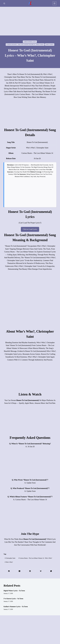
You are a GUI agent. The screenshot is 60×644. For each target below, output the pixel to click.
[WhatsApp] (51, 571)
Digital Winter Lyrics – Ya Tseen (14, 591)
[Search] (4, 3)
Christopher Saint (30, 42)
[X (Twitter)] (19, 571)
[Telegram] (41, 571)
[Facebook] (9, 571)
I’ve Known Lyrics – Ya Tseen (13, 599)
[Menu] (54, 3)
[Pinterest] (30, 571)
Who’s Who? (50, 44)
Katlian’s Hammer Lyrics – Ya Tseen (16, 607)
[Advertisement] (30, 21)
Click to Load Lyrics (30, 229)
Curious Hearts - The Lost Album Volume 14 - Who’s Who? (25, 44)
